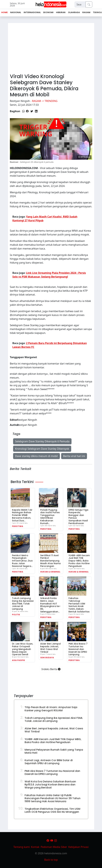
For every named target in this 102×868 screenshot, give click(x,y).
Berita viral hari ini (74, 456)
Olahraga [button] (74, 12)
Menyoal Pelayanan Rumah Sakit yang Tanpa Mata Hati (54, 751)
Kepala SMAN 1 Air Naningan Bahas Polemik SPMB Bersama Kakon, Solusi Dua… (22, 515)
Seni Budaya (47, 658)
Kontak (35, 847)
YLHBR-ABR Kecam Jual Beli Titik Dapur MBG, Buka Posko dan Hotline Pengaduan (79, 561)
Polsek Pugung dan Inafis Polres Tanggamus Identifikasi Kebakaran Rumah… (50, 517)
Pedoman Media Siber (54, 847)
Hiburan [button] (61, 12)
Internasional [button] (32, 12)
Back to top (51, 860)
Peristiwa (18, 526)
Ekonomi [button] (48, 12)
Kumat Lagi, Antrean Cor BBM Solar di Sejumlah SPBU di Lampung (49, 762)
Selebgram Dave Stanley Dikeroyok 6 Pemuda (42, 441)
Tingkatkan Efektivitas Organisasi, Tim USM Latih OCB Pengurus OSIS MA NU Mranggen (52, 810)
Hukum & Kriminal (50, 572)
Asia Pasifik (19, 660)
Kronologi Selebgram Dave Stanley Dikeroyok (42, 449)
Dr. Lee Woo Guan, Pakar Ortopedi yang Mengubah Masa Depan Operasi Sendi (23, 649)
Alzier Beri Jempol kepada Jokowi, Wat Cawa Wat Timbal (51, 648)
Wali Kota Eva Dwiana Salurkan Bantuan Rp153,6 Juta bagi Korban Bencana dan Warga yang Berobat (50, 785)
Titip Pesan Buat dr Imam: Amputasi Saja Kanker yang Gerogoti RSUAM (51, 709)
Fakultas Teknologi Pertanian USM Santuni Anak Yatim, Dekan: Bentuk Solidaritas (79, 605)
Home (4, 12)
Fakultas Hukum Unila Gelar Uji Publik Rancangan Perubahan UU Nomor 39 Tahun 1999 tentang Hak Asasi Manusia (53, 798)
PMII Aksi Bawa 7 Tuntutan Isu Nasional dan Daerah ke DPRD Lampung (78, 649)
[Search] (80, 4)
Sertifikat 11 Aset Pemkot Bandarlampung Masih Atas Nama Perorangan (50, 561)
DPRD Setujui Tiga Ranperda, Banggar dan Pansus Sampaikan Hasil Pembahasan (78, 517)
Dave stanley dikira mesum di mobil (36, 456)
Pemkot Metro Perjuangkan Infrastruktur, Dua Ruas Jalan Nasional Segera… (22, 561)
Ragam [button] (86, 12)
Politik (16, 615)
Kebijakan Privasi (78, 847)
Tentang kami (22, 847)
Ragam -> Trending (45, 101)
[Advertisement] (51, 47)
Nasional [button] (16, 12)
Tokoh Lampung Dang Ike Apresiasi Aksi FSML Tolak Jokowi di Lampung (23, 604)
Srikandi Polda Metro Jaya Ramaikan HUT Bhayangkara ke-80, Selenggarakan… (50, 605)
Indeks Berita (51, 669)
